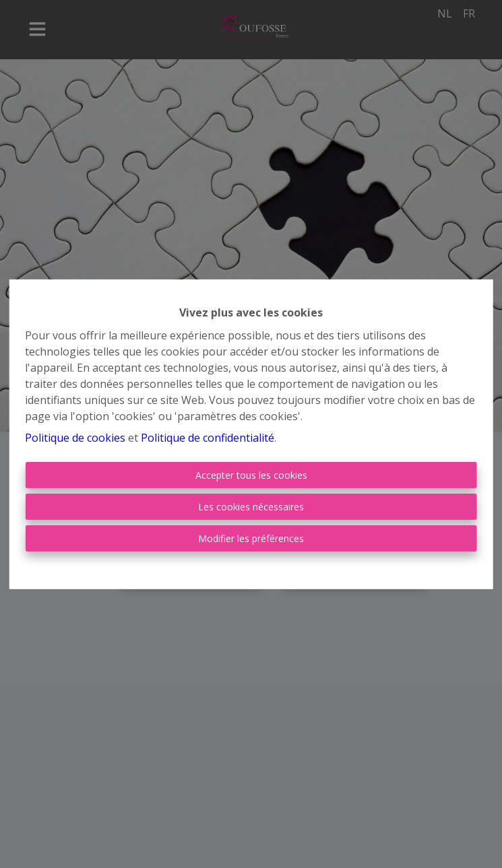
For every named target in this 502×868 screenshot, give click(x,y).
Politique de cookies (75, 438)
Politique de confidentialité (208, 438)
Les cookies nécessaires (251, 507)
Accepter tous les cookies (251, 475)
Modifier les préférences (251, 538)
